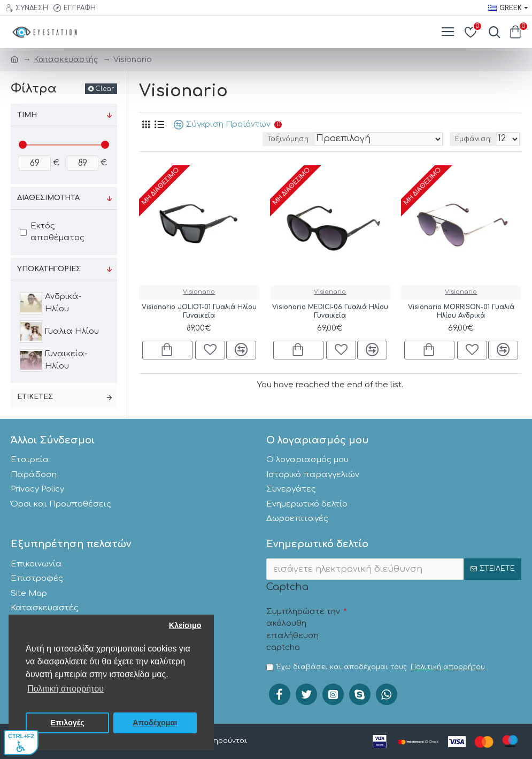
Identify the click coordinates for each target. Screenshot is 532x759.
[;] (35, 163)
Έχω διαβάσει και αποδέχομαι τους (376, 667)
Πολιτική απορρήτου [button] (65, 689)
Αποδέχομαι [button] (155, 723)
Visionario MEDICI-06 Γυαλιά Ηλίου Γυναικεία (330, 311)
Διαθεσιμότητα (48, 198)
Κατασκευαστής (66, 60)
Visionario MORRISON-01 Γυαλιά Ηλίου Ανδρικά (461, 311)
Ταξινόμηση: (289, 139)
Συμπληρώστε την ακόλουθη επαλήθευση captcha (303, 630)
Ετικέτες (35, 397)
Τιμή (27, 115)
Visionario (199, 292)
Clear (105, 89)
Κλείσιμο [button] (185, 625)
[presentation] (428, 623)
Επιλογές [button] (68, 723)
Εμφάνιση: (473, 139)
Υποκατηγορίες (49, 269)
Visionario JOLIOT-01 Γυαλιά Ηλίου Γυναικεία (199, 311)
